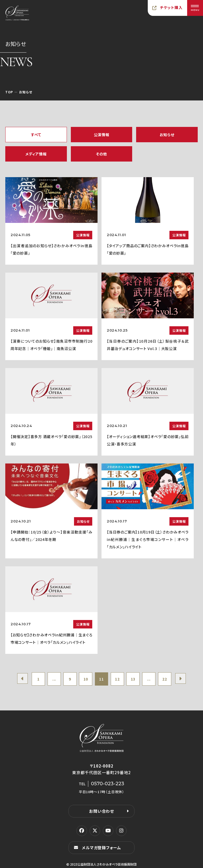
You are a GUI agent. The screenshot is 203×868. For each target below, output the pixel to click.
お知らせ (167, 135)
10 (86, 679)
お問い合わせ (101, 811)
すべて (36, 135)
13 (133, 679)
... (54, 679)
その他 (101, 154)
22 (165, 679)
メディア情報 (36, 154)
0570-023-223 (108, 784)
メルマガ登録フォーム (101, 848)
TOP (9, 92)
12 (117, 679)
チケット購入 (171, 7)
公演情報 (102, 135)
